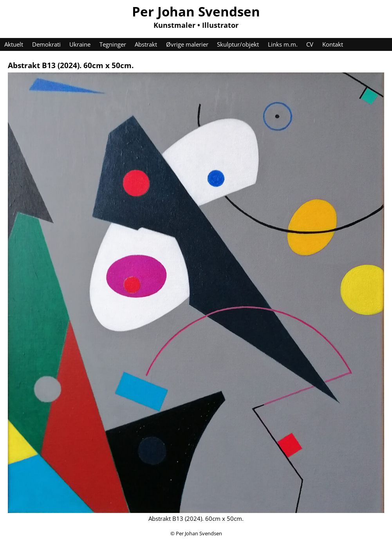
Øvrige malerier (187, 44)
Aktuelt (14, 44)
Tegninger (113, 44)
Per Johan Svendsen (196, 11)
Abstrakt (146, 44)
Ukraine (80, 44)
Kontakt (333, 44)
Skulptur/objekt (238, 44)
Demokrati (46, 44)
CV (310, 44)
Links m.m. (283, 44)
